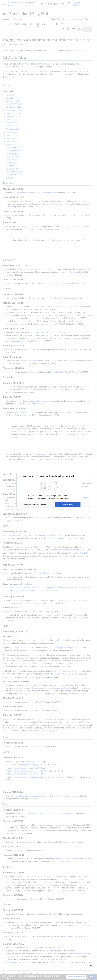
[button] (36, 504)
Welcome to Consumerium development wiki (49, 476)
